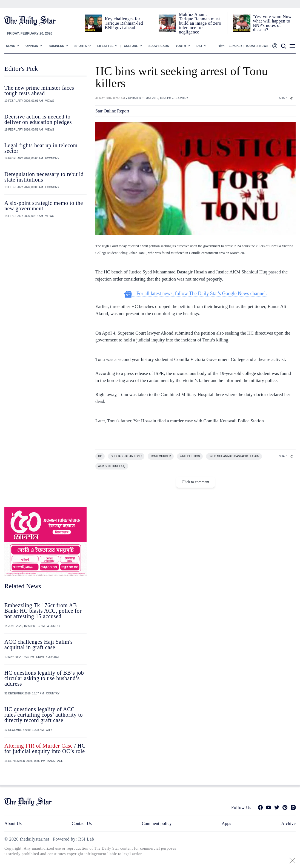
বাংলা (222, 46)
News (11, 46)
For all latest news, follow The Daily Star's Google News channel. (195, 294)
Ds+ (199, 46)
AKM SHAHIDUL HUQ (112, 466)
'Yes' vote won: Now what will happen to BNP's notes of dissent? (272, 23)
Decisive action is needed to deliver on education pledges (38, 119)
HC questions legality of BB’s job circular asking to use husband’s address (44, 678)
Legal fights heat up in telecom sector (41, 148)
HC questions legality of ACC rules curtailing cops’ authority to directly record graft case (44, 715)
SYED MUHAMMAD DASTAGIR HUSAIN (234, 456)
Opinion (32, 46)
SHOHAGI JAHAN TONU (126, 456)
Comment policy (157, 823)
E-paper (235, 46)
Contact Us (82, 823)
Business (56, 46)
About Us (13, 823)
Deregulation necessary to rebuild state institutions (44, 177)
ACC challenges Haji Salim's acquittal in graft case (38, 644)
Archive (288, 823)
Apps (226, 823)
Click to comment (195, 482)
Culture (131, 46)
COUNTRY (181, 98)
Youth (181, 46)
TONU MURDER (161, 456)
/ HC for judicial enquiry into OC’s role (45, 748)
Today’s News (257, 46)
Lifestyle (105, 46)
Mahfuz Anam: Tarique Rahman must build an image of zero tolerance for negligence (200, 23)
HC (100, 456)
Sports (81, 46)
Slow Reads (159, 46)
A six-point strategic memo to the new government (44, 206)
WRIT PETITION (190, 456)
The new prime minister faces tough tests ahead (39, 91)
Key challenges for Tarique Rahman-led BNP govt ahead (124, 23)
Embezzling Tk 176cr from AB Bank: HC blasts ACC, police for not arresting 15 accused (43, 611)
